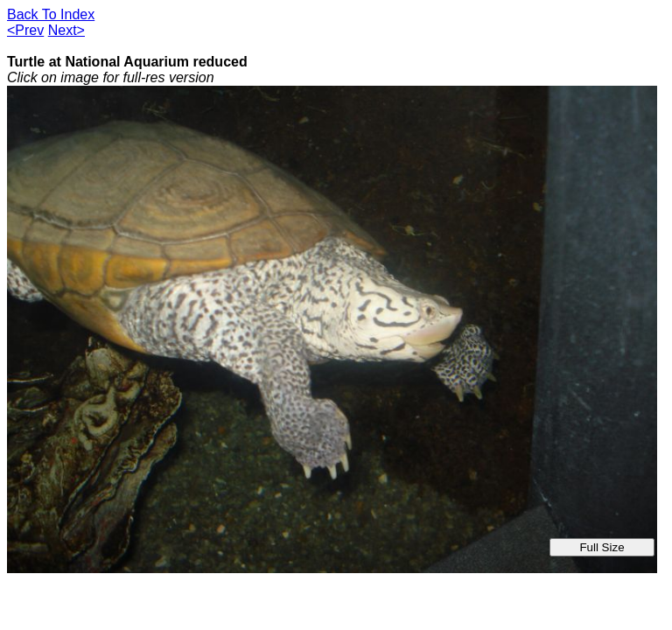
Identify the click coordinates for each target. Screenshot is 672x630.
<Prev (25, 30)
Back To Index (51, 14)
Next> (66, 30)
